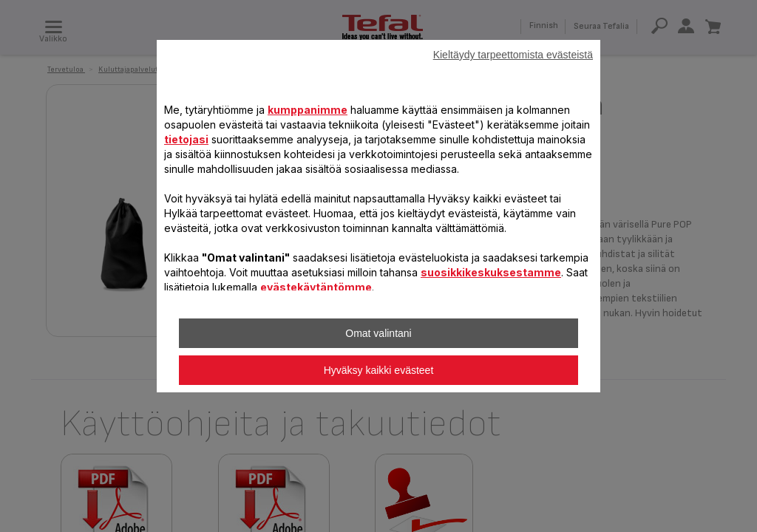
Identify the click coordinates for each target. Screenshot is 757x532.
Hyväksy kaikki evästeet (379, 370)
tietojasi (186, 139)
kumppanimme (308, 110)
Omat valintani (378, 333)
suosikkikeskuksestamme (491, 272)
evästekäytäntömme (316, 287)
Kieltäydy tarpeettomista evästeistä (513, 55)
